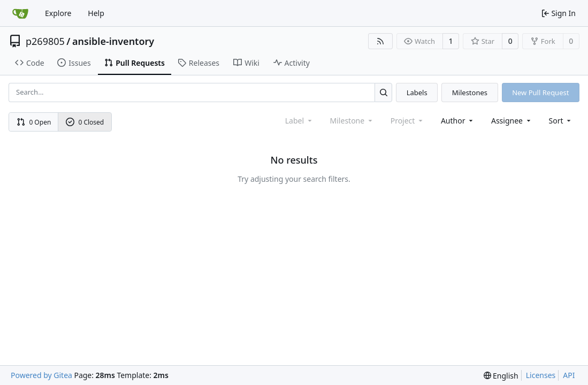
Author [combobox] (458, 121)
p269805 (45, 41)
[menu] (561, 121)
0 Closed (85, 122)
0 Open (34, 122)
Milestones (470, 93)
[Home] (20, 13)
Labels (417, 93)
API (569, 375)
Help (96, 13)
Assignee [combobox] (512, 121)
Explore (58, 13)
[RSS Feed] (380, 41)
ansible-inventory (113, 41)
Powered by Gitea (41, 375)
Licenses (541, 375)
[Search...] (383, 92)
